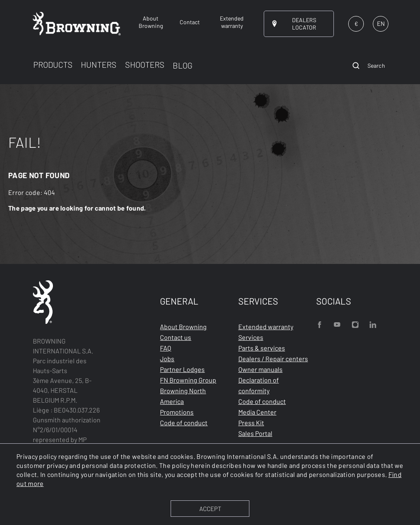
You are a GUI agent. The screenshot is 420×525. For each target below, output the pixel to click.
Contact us (176, 337)
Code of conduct (184, 423)
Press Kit (251, 423)
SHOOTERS (145, 64)
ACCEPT (210, 509)
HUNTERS (99, 64)
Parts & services (262, 348)
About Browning (183, 327)
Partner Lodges (182, 369)
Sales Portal (255, 433)
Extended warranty (266, 327)
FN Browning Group (188, 380)
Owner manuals (260, 369)
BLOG (183, 65)
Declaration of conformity (259, 385)
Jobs (167, 359)
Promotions (177, 412)
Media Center (257, 412)
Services (251, 337)
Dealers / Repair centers (273, 359)
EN (381, 23)
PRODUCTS (53, 64)
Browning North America (183, 396)
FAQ (165, 348)
